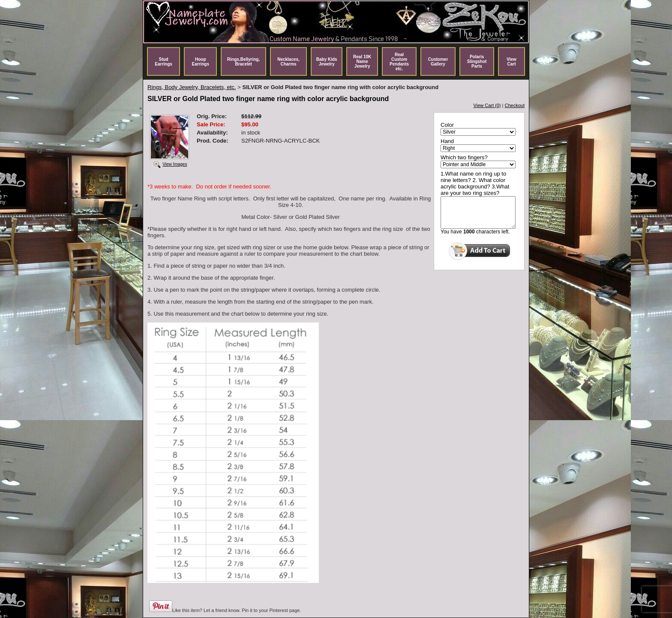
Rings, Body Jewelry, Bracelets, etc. (192, 87)
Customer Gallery (438, 62)
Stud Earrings (163, 62)
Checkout (515, 105)
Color (447, 125)
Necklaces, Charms (288, 62)
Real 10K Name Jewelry (362, 61)
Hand (447, 141)
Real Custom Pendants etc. (399, 62)
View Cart (511, 62)
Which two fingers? (464, 157)
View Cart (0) (487, 105)
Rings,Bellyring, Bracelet (243, 62)
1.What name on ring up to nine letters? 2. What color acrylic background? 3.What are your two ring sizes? (475, 183)
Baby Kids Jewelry (327, 62)
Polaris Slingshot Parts (477, 61)
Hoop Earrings (200, 62)
